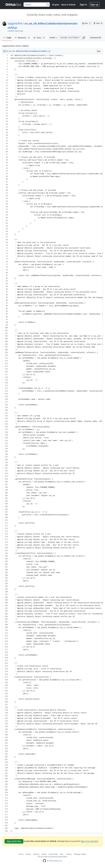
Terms (21, 854)
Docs (62, 854)
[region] (52, 443)
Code (7, 38)
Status (44, 854)
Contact (69, 854)
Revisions (22, 38)
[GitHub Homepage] (44, 861)
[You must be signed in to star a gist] (86, 23)
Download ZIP (96, 38)
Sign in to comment (89, 841)
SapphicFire (15, 23)
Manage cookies (80, 854)
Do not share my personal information (52, 857)
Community (53, 854)
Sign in (83, 5)
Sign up (94, 5)
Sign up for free (14, 841)
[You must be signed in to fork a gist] (97, 23)
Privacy (28, 854)
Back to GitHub (68, 5)
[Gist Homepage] (13, 5)
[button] (84, 38)
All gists (56, 5)
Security (36, 854)
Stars (39, 38)
